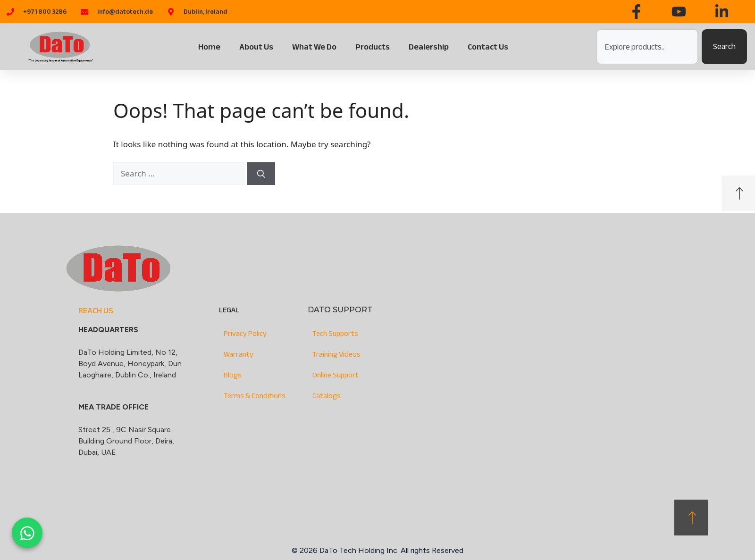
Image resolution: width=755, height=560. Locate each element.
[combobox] (647, 47)
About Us (256, 47)
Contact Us (488, 47)
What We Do (314, 47)
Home (209, 47)
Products (373, 47)
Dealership (429, 47)
